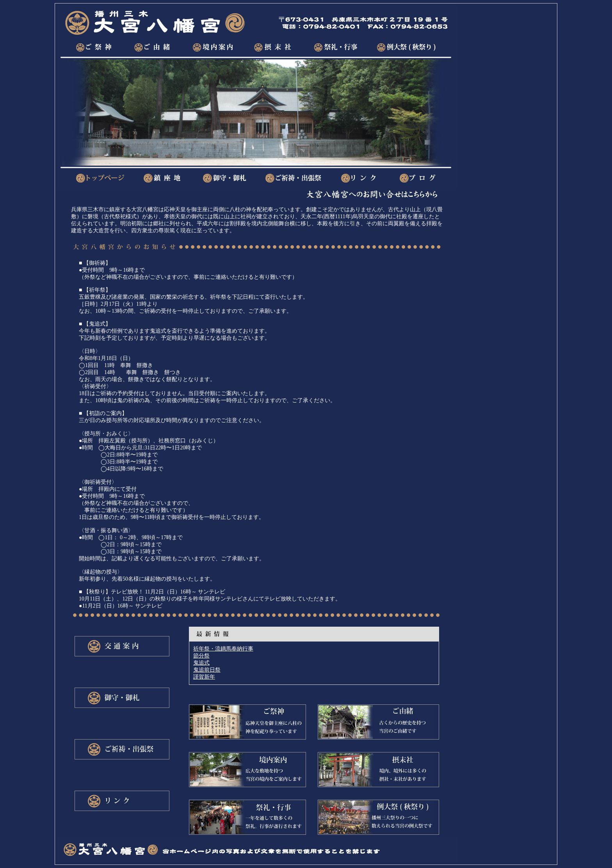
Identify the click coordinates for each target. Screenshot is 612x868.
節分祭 (201, 656)
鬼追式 (201, 663)
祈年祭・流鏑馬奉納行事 (223, 649)
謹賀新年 (204, 677)
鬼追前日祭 (207, 670)
